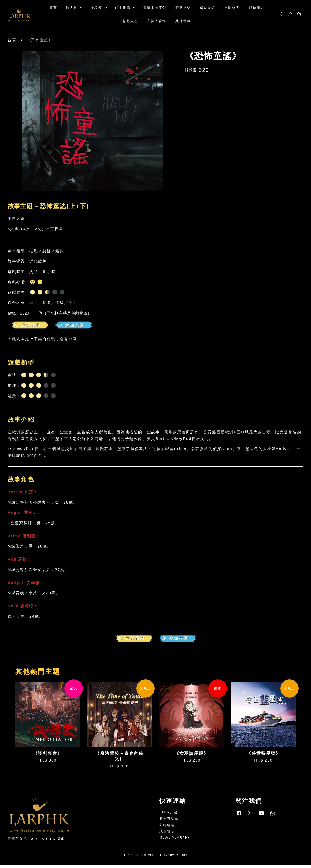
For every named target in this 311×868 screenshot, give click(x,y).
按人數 (74, 9)
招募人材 (130, 22)
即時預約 (257, 9)
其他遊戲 (183, 22)
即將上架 (183, 9)
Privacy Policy (174, 857)
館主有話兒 (169, 821)
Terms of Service (140, 857)
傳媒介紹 (207, 9)
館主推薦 (125, 9)
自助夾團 (232, 9)
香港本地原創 (155, 9)
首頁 (53, 9)
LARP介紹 (168, 815)
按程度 (99, 9)
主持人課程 (157, 22)
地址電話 (167, 834)
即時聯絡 (167, 828)
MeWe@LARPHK (175, 840)
